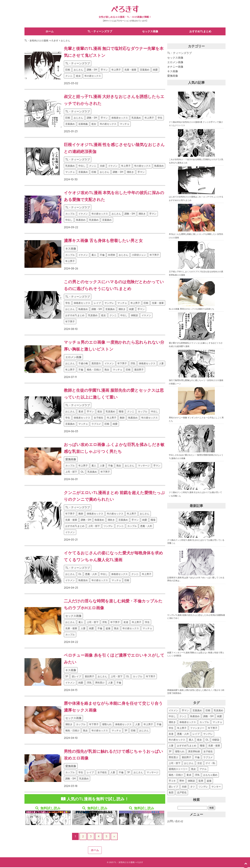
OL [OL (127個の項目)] (207, 740)
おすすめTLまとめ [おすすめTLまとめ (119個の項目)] (187, 746)
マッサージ (144, 466)
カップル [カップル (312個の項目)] (204, 723)
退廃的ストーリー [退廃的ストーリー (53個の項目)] (178, 770)
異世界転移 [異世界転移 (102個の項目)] (194, 752)
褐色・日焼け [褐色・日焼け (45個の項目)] (176, 776)
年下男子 (154, 256)
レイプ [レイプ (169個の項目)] (196, 735)
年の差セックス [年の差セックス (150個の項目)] (177, 740)
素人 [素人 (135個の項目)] (191, 740)
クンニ (69, 77)
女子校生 (99, 418)
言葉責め (145, 70)
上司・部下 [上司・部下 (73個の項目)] (175, 764)
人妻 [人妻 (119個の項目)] (171, 746)
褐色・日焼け (94, 370)
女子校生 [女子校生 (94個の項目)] (208, 752)
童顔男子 (139, 370)
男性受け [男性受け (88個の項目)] (173, 758)
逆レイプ (76, 677)
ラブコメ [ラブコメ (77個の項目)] (208, 758)
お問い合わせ (175, 822)
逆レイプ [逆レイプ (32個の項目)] (173, 787)
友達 (126, 623)
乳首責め (136, 118)
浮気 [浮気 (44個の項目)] (197, 776)
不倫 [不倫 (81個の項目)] (197, 758)
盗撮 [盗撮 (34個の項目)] (209, 781)
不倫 (102, 256)
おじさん (78, 70)
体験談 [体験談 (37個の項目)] (191, 781)
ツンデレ (108, 527)
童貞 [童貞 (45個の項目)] (189, 776)
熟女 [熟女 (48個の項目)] (194, 770)
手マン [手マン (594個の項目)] (185, 711)
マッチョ (124, 125)
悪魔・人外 (146, 527)
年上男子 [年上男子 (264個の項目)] (182, 729)
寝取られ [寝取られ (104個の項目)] (180, 752)
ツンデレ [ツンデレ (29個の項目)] (203, 787)
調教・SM (92, 70)
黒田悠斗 (96, 364)
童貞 (81, 412)
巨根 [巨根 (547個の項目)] (208, 711)
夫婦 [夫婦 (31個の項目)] (184, 787)
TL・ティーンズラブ (100, 32)
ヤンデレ (109, 304)
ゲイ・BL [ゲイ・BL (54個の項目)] (211, 764)
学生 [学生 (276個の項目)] (171, 729)
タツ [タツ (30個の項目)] (193, 787)
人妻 (161, 364)
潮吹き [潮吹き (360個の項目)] (172, 723)
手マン (104, 70)
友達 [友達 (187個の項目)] (171, 735)
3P (67, 677)
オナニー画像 (175, 67)
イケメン (113, 166)
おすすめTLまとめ (200, 32)
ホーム (50, 32)
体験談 (134, 316)
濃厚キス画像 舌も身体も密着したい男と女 (103, 241)
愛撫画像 (71, 460)
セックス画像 (150, 32)
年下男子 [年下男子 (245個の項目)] (213, 729)
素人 (94, 256)
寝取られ (107, 725)
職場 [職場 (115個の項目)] (202, 746)
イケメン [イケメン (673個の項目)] (173, 711)
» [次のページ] (114, 837)
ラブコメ (96, 425)
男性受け (100, 683)
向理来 (112, 256)
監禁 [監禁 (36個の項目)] (201, 781)
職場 (121, 412)
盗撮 (108, 629)
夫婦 (102, 166)
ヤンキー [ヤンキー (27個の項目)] (216, 787)
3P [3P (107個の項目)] (170, 752)
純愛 (155, 70)
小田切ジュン (139, 256)
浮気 (133, 364)
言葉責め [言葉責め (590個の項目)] (197, 711)
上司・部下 (71, 472)
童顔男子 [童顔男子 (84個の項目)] (186, 758)
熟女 (107, 370)
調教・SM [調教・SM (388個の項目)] (208, 717)
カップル (70, 214)
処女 (78, 77)
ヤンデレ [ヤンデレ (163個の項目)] (208, 735)
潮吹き (130, 173)
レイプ (97, 304)
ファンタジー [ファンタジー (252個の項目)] (197, 729)
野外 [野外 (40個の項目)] (182, 781)
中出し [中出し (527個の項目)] (172, 717)
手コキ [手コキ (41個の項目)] (172, 781)
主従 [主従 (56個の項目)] (200, 764)
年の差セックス (93, 77)
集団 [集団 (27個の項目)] (171, 793)
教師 (122, 418)
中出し (82, 166)
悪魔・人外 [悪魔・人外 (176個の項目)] (183, 735)
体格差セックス (120, 118)
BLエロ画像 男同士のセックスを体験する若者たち (192, 310)
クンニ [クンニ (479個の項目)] (183, 717)
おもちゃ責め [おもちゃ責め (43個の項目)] (210, 776)
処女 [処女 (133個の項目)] (200, 740)
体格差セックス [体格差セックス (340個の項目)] (188, 723)
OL (82, 472)
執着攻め (159, 166)
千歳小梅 (83, 364)
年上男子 (116, 70)
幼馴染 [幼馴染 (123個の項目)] (216, 740)
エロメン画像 (73, 358)
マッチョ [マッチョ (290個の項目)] (217, 723)
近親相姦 (83, 125)
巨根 (68, 70)
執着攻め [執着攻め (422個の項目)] (195, 717)
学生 (160, 118)
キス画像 (71, 249)
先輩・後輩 (130, 70)
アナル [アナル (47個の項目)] (203, 770)
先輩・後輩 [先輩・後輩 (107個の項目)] (214, 746)
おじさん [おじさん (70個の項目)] (189, 764)
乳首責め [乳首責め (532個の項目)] (218, 711)
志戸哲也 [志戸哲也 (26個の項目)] (182, 793)
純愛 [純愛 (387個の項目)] (220, 717)
